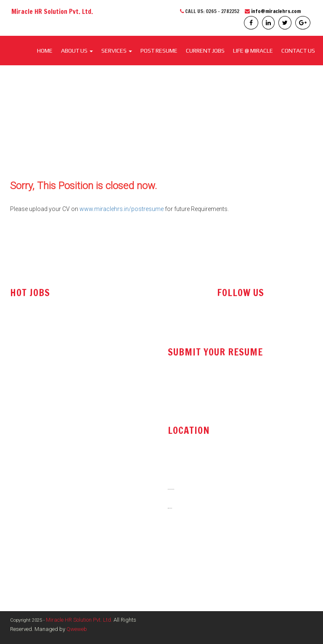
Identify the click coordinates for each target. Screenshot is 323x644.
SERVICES (117, 51)
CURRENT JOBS (205, 51)
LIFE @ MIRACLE (253, 51)
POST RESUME (159, 51)
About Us (77, 51)
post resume (188, 407)
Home (45, 51)
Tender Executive (32, 405)
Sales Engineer (29, 371)
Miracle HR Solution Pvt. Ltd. (79, 620)
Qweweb (77, 629)
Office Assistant (31, 388)
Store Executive (30, 422)
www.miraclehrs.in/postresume (122, 209)
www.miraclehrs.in (195, 564)
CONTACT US (298, 51)
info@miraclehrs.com (276, 11)
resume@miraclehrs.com (204, 386)
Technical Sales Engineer (43, 354)
